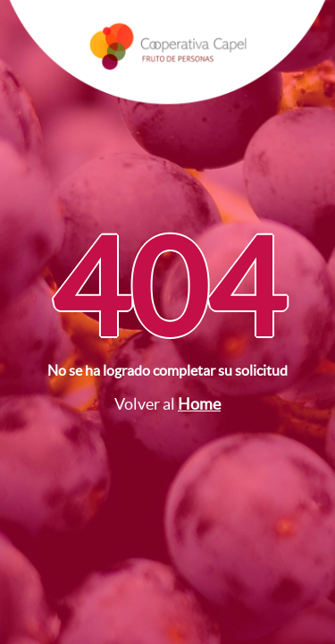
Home (199, 404)
